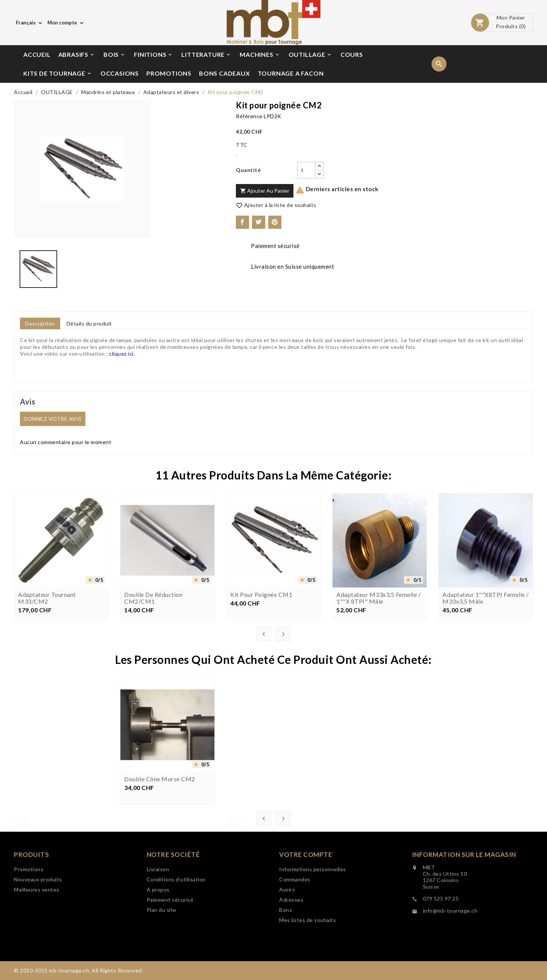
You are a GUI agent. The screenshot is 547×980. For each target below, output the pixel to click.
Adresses (291, 959)
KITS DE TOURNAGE (58, 73)
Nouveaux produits (38, 916)
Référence (249, 116)
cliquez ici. (122, 354)
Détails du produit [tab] (89, 323)
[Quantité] (306, 170)
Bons (286, 969)
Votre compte (306, 914)
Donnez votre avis (53, 419)
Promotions (29, 906)
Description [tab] (40, 323)
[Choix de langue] (30, 23)
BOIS (115, 55)
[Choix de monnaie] (66, 23)
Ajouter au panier (265, 191)
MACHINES (260, 55)
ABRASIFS (77, 55)
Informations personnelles (313, 929)
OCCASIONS (120, 73)
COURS (352, 54)
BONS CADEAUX (225, 73)
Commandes (295, 939)
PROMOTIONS (169, 73)
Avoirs (287, 949)
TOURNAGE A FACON (291, 73)
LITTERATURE (206, 55)
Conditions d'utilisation (176, 931)
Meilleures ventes (37, 926)
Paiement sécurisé (170, 952)
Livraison (158, 921)
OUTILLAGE (310, 55)
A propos (158, 941)
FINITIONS (153, 55)
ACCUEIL (37, 54)
